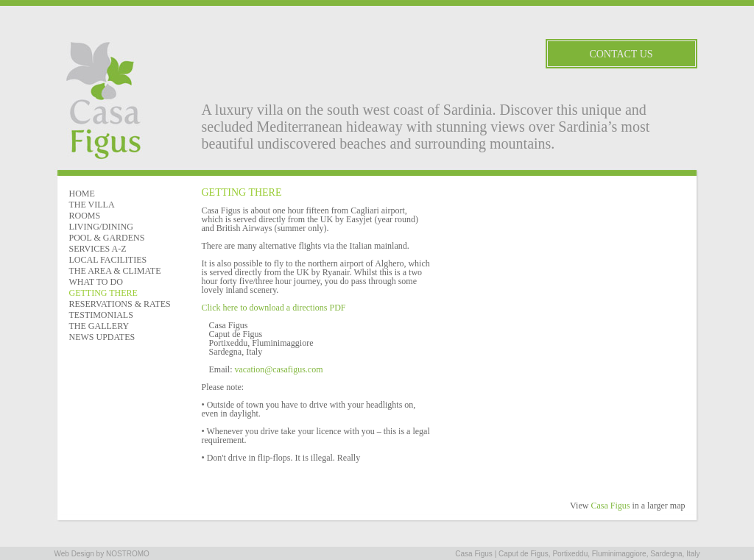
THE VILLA (92, 205)
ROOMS (85, 216)
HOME (82, 194)
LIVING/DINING (101, 227)
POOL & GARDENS (107, 238)
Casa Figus (610, 506)
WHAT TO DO (96, 282)
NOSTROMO (128, 554)
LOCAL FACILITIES (108, 260)
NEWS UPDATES (102, 337)
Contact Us (621, 54)
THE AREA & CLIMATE (115, 271)
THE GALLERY (99, 326)
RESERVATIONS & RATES (120, 304)
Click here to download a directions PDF (274, 308)
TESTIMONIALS (101, 315)
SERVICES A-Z (98, 249)
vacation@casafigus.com (279, 369)
